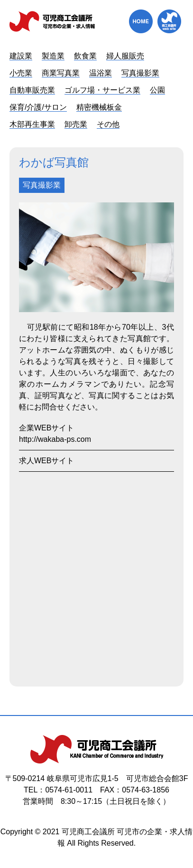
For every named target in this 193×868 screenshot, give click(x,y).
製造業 (53, 56)
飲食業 (85, 56)
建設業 (21, 56)
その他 (108, 124)
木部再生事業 (32, 124)
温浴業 (101, 73)
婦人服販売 (125, 56)
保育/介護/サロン (38, 107)
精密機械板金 (99, 107)
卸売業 (76, 124)
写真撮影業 (140, 73)
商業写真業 (61, 73)
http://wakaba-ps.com (55, 439)
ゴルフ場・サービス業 (102, 90)
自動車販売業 (32, 90)
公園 (157, 90)
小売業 (21, 73)
